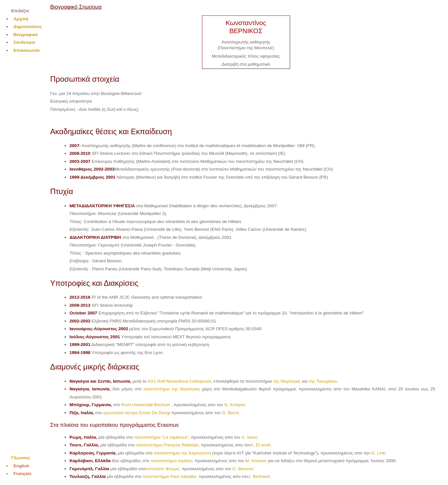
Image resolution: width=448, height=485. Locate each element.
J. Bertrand (259, 476)
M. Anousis (256, 461)
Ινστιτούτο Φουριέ (162, 469)
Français (23, 474)
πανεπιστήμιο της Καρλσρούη (183, 453)
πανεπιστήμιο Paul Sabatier (170, 476)
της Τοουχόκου (323, 381)
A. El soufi (260, 445)
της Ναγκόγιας (287, 381)
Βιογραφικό (26, 35)
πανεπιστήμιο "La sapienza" (161, 437)
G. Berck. (231, 413)
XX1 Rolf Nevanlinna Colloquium (179, 381)
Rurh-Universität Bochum (146, 405)
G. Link (378, 453)
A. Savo (249, 437)
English (21, 466)
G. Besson (243, 469)
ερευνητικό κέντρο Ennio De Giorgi (137, 413)
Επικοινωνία (27, 50)
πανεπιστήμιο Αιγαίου (171, 461)
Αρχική (21, 19)
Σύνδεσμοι (24, 42)
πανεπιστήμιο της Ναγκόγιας (172, 389)
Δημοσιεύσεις (28, 27)
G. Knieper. (235, 405)
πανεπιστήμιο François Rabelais (167, 445)
